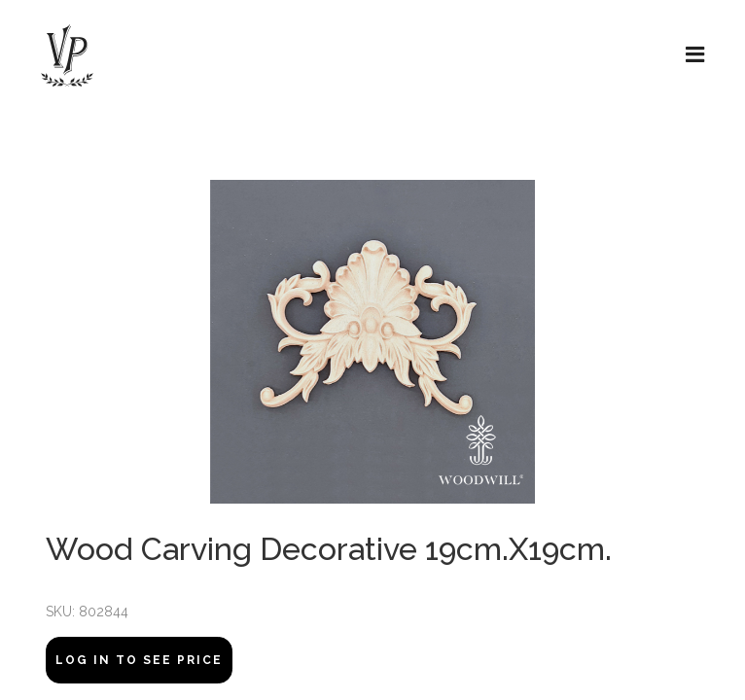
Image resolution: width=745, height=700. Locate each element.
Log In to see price (139, 660)
